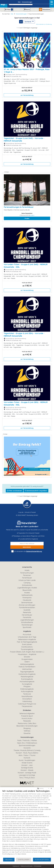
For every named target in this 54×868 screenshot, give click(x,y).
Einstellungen (24, 860)
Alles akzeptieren (42, 860)
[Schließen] (51, 788)
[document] (27, 824)
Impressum (16, 866)
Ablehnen (9, 860)
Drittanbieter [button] (38, 866)
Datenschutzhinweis (27, 866)
